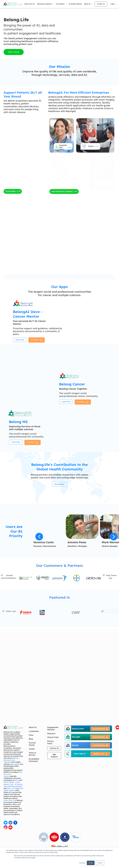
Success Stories (32, 830)
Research (51, 820)
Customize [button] (82, 863)
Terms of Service (32, 840)
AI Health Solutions (75, 4)
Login (113, 4)
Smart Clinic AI (30, 4)
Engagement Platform (53, 815)
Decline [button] (100, 863)
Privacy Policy (50, 829)
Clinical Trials (53, 824)
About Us (88, 4)
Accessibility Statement (34, 846)
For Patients (61, 4)
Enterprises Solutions (45, 4)
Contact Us (54, 834)
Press (31, 821)
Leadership (34, 817)
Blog (31, 825)
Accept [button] (91, 863)
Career (32, 835)
